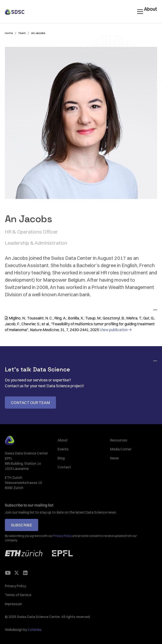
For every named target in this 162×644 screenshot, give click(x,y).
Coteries (35, 630)
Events (63, 449)
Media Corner (121, 449)
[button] (139, 12)
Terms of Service (18, 595)
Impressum (13, 604)
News (115, 458)
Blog (61, 458)
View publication (116, 330)
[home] (15, 12)
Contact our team (30, 403)
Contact (64, 467)
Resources (119, 440)
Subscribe (22, 525)
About (151, 9)
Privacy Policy (15, 586)
